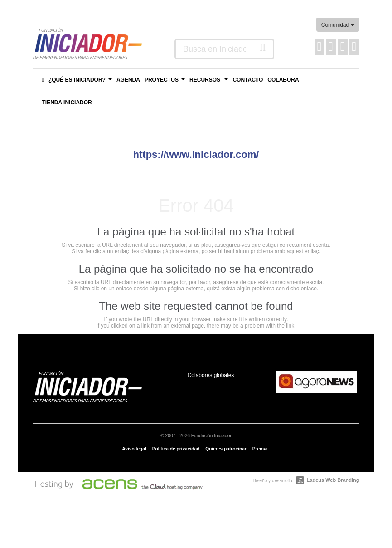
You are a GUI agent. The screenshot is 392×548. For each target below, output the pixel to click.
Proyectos (166, 82)
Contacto (248, 80)
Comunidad (338, 25)
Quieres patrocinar (226, 449)
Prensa (260, 449)
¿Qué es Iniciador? (81, 82)
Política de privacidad (176, 449)
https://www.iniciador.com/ (196, 154)
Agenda (128, 80)
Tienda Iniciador (67, 103)
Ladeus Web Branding (333, 480)
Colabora (283, 80)
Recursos (210, 82)
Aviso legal (134, 449)
